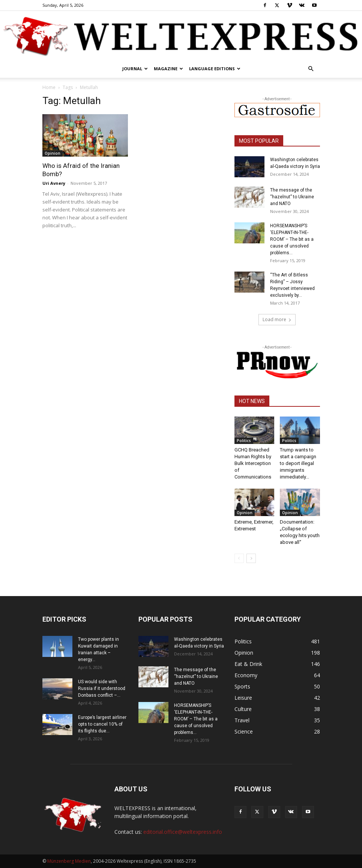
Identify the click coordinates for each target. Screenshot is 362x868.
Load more (277, 319)
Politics (244, 441)
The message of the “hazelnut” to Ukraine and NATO (292, 197)
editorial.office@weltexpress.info (183, 832)
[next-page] (251, 558)
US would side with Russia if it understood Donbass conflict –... (102, 688)
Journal (135, 69)
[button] (311, 69)
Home (49, 87)
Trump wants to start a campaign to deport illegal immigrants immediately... (298, 463)
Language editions (215, 69)
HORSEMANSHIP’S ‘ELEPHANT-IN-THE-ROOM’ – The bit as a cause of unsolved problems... (292, 239)
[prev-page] (239, 558)
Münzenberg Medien (69, 861)
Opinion (53, 153)
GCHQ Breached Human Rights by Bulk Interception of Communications (253, 463)
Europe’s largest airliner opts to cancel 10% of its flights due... (102, 724)
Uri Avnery (54, 183)
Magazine (168, 69)
